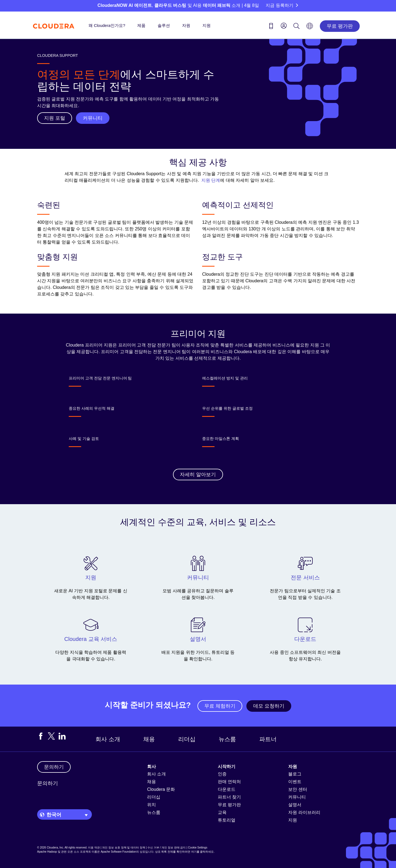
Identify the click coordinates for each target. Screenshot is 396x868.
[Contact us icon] (271, 27)
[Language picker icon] (310, 28)
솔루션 (164, 25)
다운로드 (227, 789)
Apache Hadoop (47, 852)
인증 (222, 774)
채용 (149, 739)
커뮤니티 (297, 797)
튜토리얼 (227, 820)
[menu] (284, 26)
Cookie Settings (198, 848)
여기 (194, 852)
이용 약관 (94, 848)
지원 (207, 25)
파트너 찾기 (229, 797)
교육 (222, 812)
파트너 (268, 739)
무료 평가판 (340, 26)
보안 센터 (298, 789)
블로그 (295, 774)
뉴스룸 (227, 739)
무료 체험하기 (220, 706)
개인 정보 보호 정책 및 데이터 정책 (124, 848)
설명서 (295, 805)
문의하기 (48, 783)
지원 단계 (211, 180)
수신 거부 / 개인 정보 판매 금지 (167, 848)
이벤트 (295, 782)
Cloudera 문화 (161, 789)
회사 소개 (108, 739)
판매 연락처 (229, 782)
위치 (152, 805)
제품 (141, 25)
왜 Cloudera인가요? (107, 25)
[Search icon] (296, 27)
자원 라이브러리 (304, 812)
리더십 (187, 739)
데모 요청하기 (269, 706)
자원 (186, 25)
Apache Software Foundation (118, 852)
